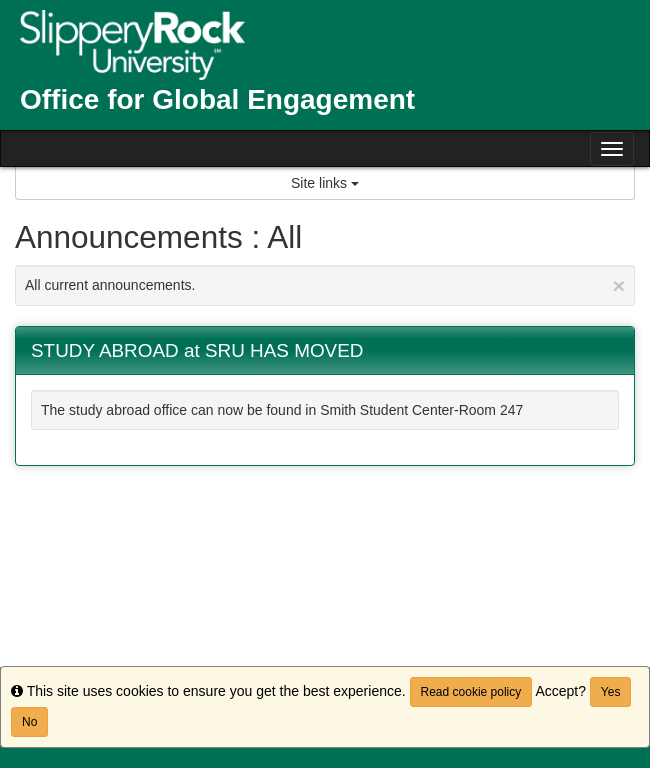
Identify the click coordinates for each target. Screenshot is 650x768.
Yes (611, 692)
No (29, 722)
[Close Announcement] (619, 285)
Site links (325, 183)
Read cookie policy (471, 692)
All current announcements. (325, 285)
